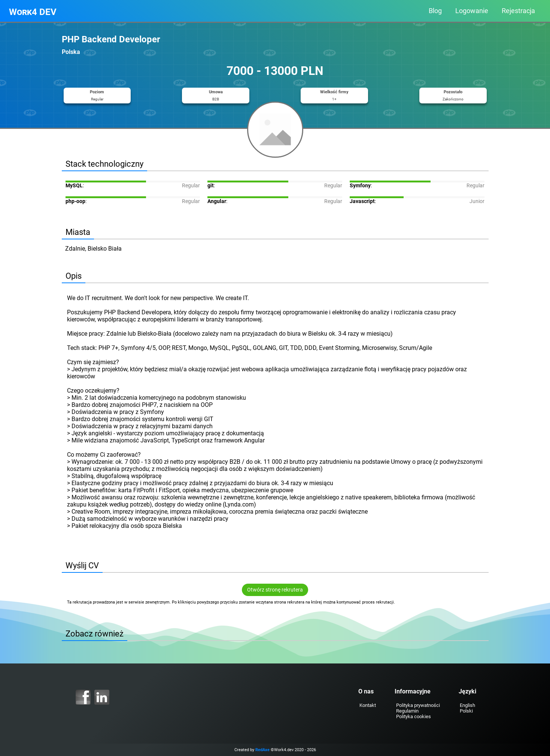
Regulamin (407, 711)
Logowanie (472, 11)
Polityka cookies (414, 716)
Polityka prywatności (418, 705)
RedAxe (262, 750)
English (467, 705)
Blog (435, 11)
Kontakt (368, 705)
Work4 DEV (33, 12)
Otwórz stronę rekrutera (275, 590)
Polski (466, 711)
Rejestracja (518, 11)
